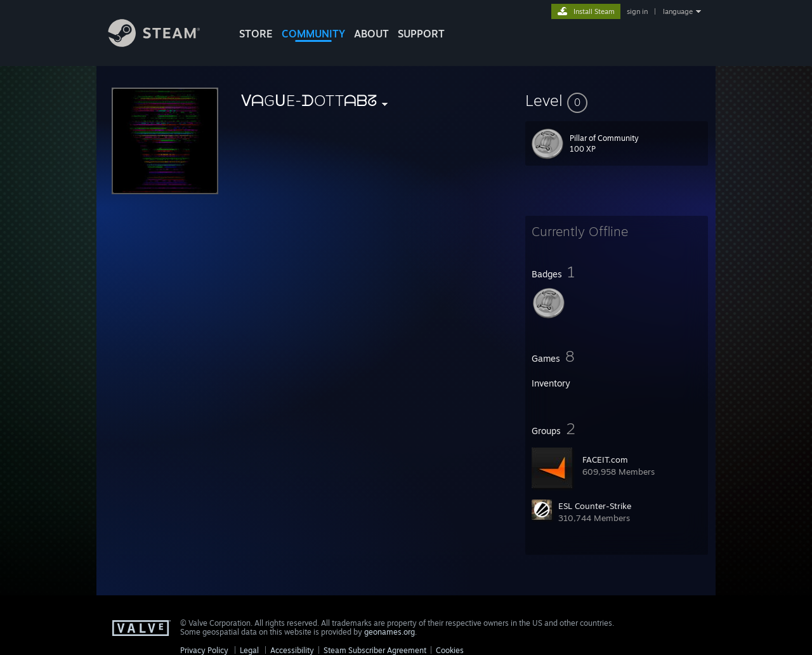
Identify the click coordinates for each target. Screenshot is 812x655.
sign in (637, 11)
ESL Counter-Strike (595, 506)
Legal (249, 650)
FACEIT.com (605, 460)
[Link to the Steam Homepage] (164, 43)
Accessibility (292, 650)
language (678, 11)
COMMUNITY (313, 34)
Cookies (450, 650)
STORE (256, 34)
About (371, 34)
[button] (617, 100)
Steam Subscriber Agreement (375, 650)
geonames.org (390, 632)
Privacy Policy (204, 650)
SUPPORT (421, 34)
